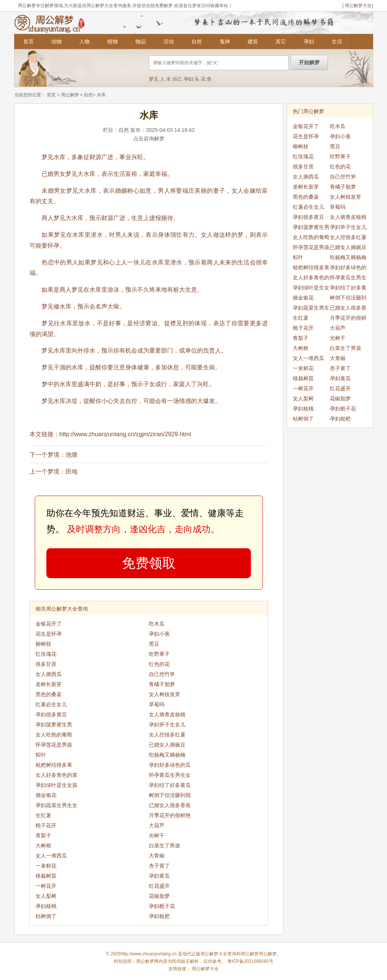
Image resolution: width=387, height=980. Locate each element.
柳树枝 (43, 644)
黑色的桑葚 (49, 694)
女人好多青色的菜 (56, 775)
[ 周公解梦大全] (357, 6)
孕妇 (309, 41)
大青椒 (157, 856)
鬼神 (225, 41)
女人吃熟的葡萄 (54, 735)
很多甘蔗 (46, 664)
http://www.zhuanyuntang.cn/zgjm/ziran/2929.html (125, 434)
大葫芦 (157, 825)
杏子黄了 (159, 866)
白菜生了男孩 (165, 846)
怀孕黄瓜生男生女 (170, 775)
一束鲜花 (46, 866)
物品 (141, 41)
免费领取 (149, 563)
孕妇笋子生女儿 (167, 725)
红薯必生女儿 (51, 704)
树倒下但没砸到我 (170, 795)
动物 (56, 41)
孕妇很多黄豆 (51, 714)
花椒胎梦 (159, 896)
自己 (177, 79)
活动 (169, 41)
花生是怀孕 (49, 634)
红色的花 (159, 664)
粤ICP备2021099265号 (250, 961)
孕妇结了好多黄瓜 (170, 785)
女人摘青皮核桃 (167, 714)
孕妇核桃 (46, 906)
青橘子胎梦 (162, 684)
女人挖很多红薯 (167, 735)
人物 (85, 41)
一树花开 (46, 886)
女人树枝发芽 (165, 694)
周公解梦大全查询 (218, 954)
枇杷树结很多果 (54, 765)
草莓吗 (157, 704)
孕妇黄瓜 (159, 876)
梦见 (154, 79)
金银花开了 (49, 624)
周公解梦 (70, 95)
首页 (28, 41)
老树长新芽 (49, 684)
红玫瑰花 (46, 654)
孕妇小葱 (159, 634)
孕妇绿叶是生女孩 (56, 785)
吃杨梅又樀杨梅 (167, 755)
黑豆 (154, 644)
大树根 (43, 846)
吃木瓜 (157, 624)
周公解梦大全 (205, 969)
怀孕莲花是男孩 (54, 745)
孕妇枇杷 (159, 916)
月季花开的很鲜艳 (170, 815)
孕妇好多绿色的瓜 (170, 765)
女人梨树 (46, 896)
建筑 (253, 41)
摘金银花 (46, 795)
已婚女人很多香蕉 (170, 805)
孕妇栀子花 (162, 906)
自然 (197, 41)
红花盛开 (159, 886)
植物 (113, 41)
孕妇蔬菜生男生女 (56, 805)
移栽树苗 (46, 876)
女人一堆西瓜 (51, 856)
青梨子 (43, 835)
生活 (337, 41)
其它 (281, 41)
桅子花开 (46, 825)
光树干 (157, 835)
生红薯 (43, 815)
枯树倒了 (46, 916)
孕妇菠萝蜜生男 (54, 725)
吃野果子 (159, 654)
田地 (71, 472)
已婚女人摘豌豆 (167, 745)
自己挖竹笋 (162, 674)
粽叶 (41, 755)
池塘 (71, 455)
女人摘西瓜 (49, 674)
